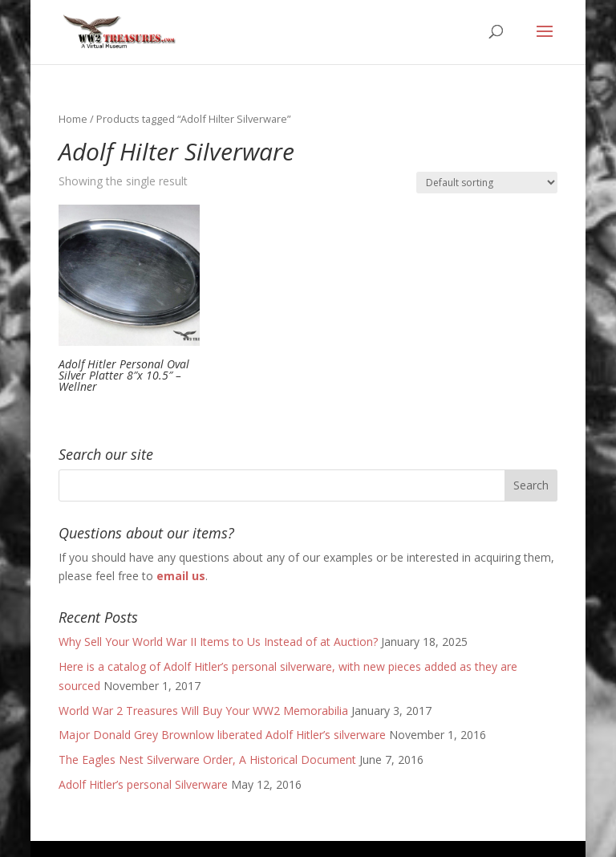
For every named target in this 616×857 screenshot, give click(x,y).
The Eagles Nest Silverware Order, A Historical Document (207, 760)
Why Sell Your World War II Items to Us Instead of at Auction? (218, 642)
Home (73, 119)
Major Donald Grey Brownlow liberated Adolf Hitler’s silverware (222, 735)
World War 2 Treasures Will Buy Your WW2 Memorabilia (203, 711)
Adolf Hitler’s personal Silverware (143, 784)
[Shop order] (487, 183)
